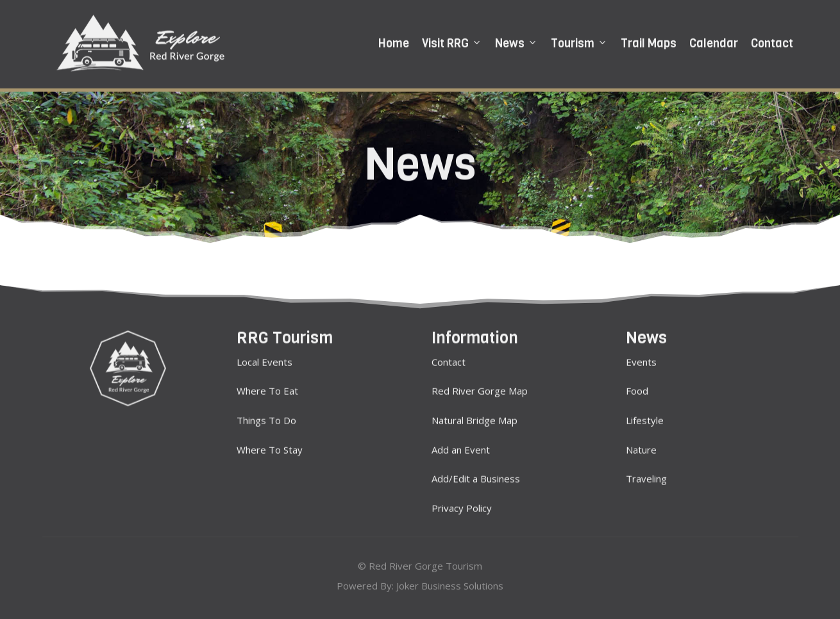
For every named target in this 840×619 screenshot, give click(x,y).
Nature (641, 445)
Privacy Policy (462, 504)
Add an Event (461, 445)
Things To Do (266, 416)
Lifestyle (645, 416)
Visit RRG (452, 42)
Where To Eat (267, 387)
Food (637, 387)
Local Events (265, 358)
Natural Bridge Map (475, 416)
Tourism (579, 42)
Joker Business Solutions (450, 584)
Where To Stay (270, 445)
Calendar (714, 42)
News (517, 42)
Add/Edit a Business (476, 475)
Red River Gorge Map (480, 387)
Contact (772, 42)
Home (394, 42)
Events (641, 358)
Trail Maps (649, 42)
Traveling (646, 475)
